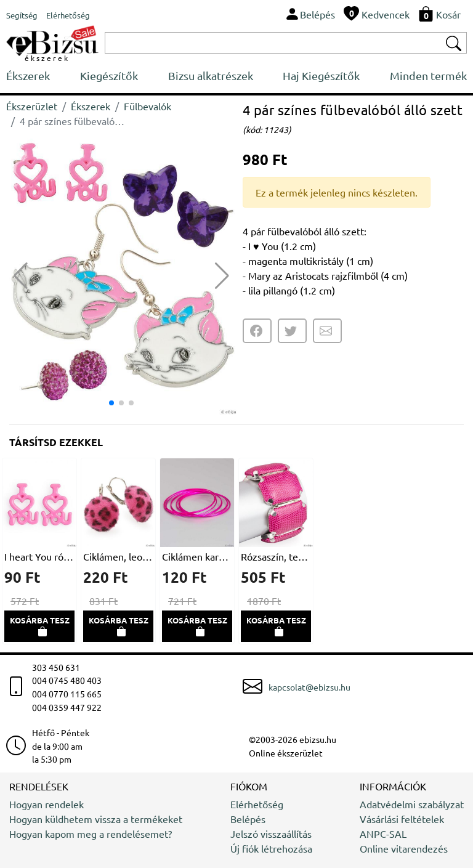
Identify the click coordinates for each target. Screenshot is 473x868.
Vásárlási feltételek (402, 819)
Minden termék (428, 75)
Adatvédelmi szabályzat (412, 804)
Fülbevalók (148, 106)
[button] (222, 276)
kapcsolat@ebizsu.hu (309, 687)
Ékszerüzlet (32, 106)
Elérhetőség (257, 804)
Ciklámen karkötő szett (197, 556)
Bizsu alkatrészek (211, 75)
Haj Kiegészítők (321, 75)
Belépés (248, 819)
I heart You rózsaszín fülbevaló (39, 556)
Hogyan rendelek (46, 804)
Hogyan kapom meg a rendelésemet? (91, 834)
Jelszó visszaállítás (271, 834)
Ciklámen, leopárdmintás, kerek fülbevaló (118, 556)
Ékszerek (28, 75)
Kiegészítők (109, 75)
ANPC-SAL (383, 834)
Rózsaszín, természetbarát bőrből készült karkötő (276, 556)
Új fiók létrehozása (271, 848)
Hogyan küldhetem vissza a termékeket (96, 819)
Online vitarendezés (404, 848)
